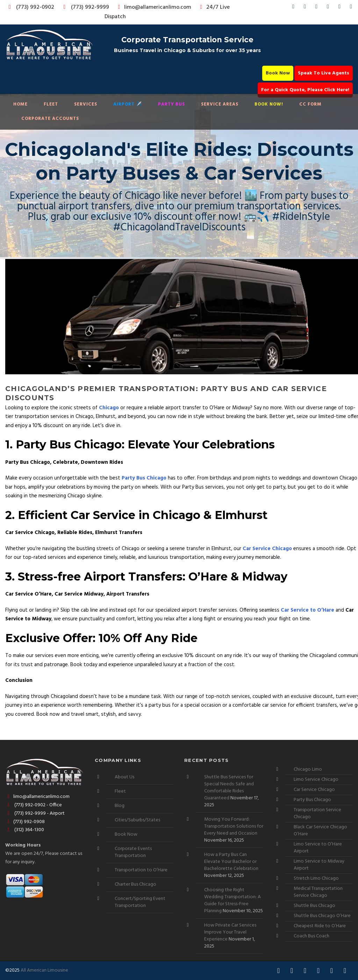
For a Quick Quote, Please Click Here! (305, 90)
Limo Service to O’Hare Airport (318, 848)
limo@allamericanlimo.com (153, 7)
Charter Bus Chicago (135, 884)
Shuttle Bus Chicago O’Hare (322, 916)
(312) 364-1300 (25, 830)
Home (20, 104)
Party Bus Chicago (312, 800)
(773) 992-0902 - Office (34, 805)
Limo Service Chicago (316, 780)
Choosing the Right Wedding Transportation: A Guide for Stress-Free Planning (232, 900)
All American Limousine (44, 970)
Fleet (51, 104)
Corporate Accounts (50, 119)
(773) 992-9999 (84, 7)
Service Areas (220, 104)
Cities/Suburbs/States (137, 820)
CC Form (310, 104)
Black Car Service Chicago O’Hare (320, 831)
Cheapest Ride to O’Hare (320, 926)
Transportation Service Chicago (317, 813)
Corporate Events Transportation (133, 852)
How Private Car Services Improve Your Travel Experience (230, 932)
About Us (124, 777)
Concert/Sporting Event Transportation (140, 902)
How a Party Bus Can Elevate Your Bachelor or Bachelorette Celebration (231, 862)
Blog (120, 806)
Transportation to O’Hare (141, 870)
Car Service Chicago (314, 790)
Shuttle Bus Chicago (314, 906)
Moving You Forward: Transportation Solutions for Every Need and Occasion (234, 826)
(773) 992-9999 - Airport (35, 813)
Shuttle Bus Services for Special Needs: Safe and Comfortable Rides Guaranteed (229, 788)
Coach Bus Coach (312, 936)
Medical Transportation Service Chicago (318, 892)
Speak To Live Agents (324, 73)
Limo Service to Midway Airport (319, 865)
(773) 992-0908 (25, 822)
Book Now (278, 73)
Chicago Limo (308, 769)
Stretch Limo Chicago (316, 878)
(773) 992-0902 (30, 7)
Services (86, 104)
